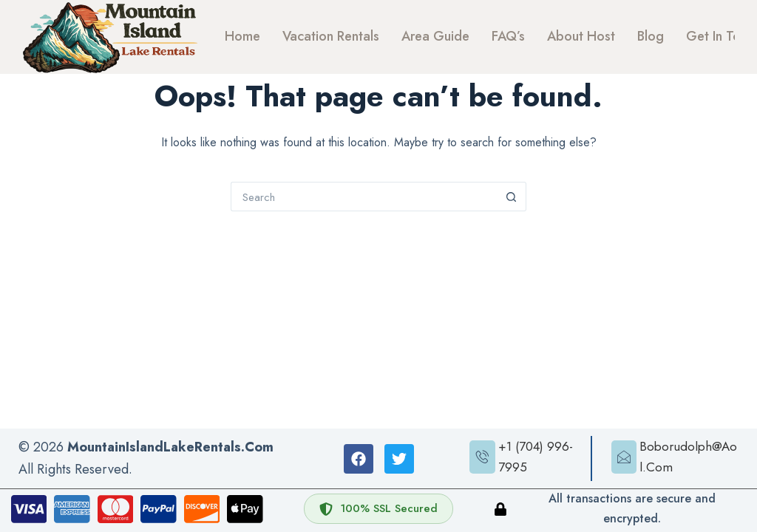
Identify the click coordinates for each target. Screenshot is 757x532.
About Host (581, 36)
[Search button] (512, 197)
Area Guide (435, 36)
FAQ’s (508, 36)
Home (242, 36)
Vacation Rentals (331, 36)
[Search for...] (364, 197)
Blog (651, 36)
